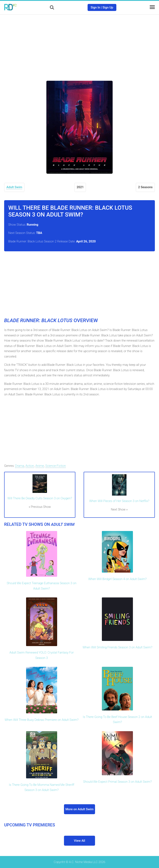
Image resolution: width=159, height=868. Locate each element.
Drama (20, 466)
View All (79, 841)
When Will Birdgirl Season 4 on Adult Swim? (117, 579)
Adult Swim (14, 187)
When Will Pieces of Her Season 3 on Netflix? (119, 501)
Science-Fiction (56, 466)
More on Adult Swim (79, 809)
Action (30, 466)
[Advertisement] (79, 45)
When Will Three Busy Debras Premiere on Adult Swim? (42, 720)
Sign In (95, 7)
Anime (40, 466)
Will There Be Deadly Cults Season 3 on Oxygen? (40, 498)
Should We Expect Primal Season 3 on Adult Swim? (117, 782)
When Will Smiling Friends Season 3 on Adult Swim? (117, 647)
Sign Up (108, 7)
